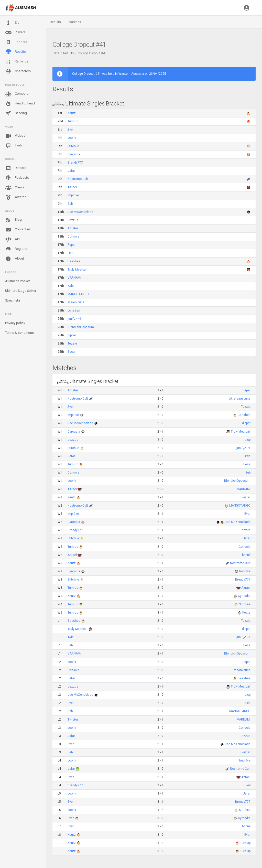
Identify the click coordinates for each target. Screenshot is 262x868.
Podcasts (17, 178)
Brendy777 (75, 163)
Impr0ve (73, 195)
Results (15, 52)
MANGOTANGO (78, 294)
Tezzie (72, 344)
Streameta (13, 300)
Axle (71, 286)
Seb (70, 204)
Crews (15, 188)
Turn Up (73, 121)
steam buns (76, 302)
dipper (72, 335)
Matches (75, 22)
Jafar (71, 171)
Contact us (18, 230)
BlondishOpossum (81, 327)
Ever (71, 130)
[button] (247, 8)
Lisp (70, 253)
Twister (73, 228)
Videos (15, 136)
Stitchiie (73, 146)
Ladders (16, 42)
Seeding (16, 113)
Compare (17, 94)
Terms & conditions (19, 333)
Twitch (15, 146)
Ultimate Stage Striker (21, 291)
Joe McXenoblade (80, 212)
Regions (16, 249)
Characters (18, 71)
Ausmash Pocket (18, 281)
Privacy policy (15, 323)
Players (15, 33)
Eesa (71, 352)
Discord (16, 168)
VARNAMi (74, 278)
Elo (12, 23)
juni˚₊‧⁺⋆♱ (75, 319)
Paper (72, 245)
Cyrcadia (74, 154)
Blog (13, 220)
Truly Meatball (77, 270)
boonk (72, 138)
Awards (16, 197)
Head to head (20, 104)
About (15, 259)
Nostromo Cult (78, 179)
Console (73, 237)
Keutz (72, 113)
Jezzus (73, 220)
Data (56, 53)
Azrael (72, 187)
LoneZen (74, 310)
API (12, 239)
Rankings (17, 62)
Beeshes (74, 261)
